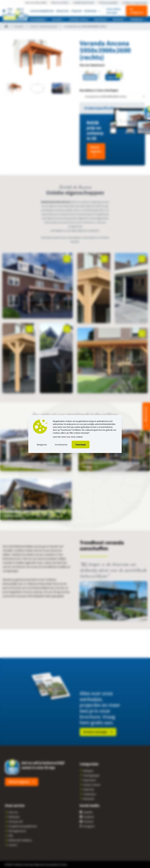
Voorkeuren (61, 445)
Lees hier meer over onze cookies (68, 437)
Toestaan (81, 445)
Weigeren (42, 445)
